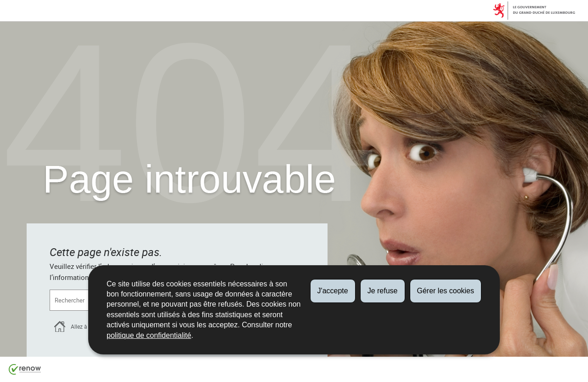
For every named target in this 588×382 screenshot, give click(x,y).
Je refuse (383, 291)
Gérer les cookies (446, 291)
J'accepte (333, 291)
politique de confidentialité (149, 335)
